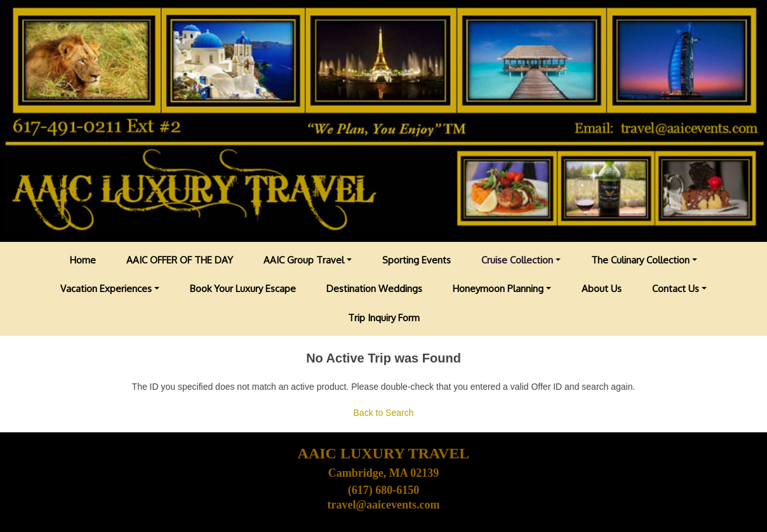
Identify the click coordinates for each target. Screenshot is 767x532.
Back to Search (384, 413)
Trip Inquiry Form (384, 318)
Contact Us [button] (676, 289)
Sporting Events (417, 260)
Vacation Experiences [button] (106, 289)
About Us (602, 289)
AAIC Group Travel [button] (304, 260)
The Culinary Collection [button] (640, 260)
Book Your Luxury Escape (243, 289)
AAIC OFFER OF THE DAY (180, 260)
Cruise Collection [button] (517, 260)
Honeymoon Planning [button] (498, 289)
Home (83, 260)
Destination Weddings (374, 289)
